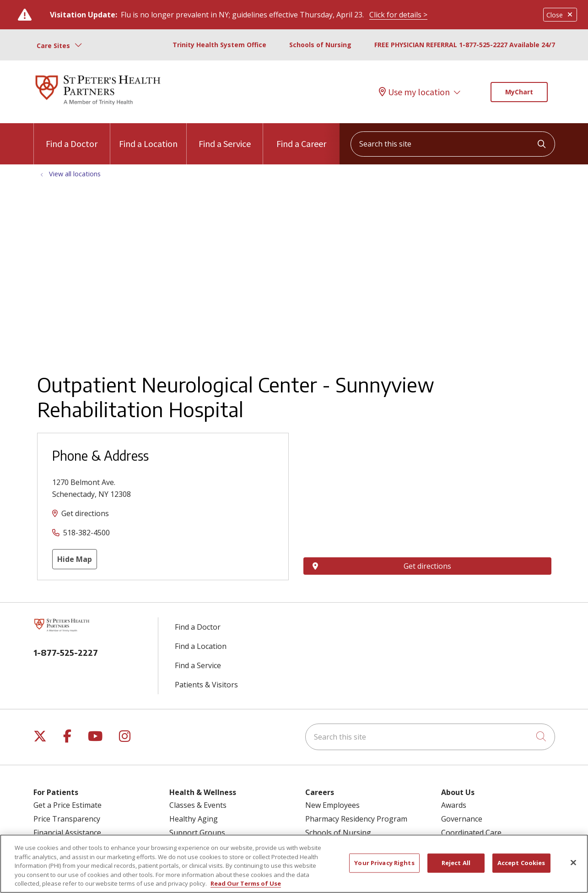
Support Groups (197, 833)
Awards (454, 805)
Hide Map (75, 559)
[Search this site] (453, 144)
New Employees (332, 805)
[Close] (573, 863)
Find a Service (225, 136)
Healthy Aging (194, 819)
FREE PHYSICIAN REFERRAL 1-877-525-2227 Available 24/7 (465, 45)
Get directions (85, 513)
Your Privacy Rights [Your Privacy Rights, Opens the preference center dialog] (384, 863)
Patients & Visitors (206, 685)
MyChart (519, 92)
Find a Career (301, 136)
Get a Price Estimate (67, 805)
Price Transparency (67, 819)
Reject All (456, 863)
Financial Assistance (67, 833)
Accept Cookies (521, 863)
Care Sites (53, 46)
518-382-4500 (86, 533)
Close (560, 15)
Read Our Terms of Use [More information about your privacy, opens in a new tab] (246, 883)
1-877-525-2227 (66, 652)
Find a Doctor (72, 136)
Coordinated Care (471, 833)
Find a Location (148, 136)
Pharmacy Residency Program (356, 819)
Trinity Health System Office (219, 45)
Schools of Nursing (320, 45)
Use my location (414, 92)
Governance (462, 819)
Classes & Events (198, 805)
